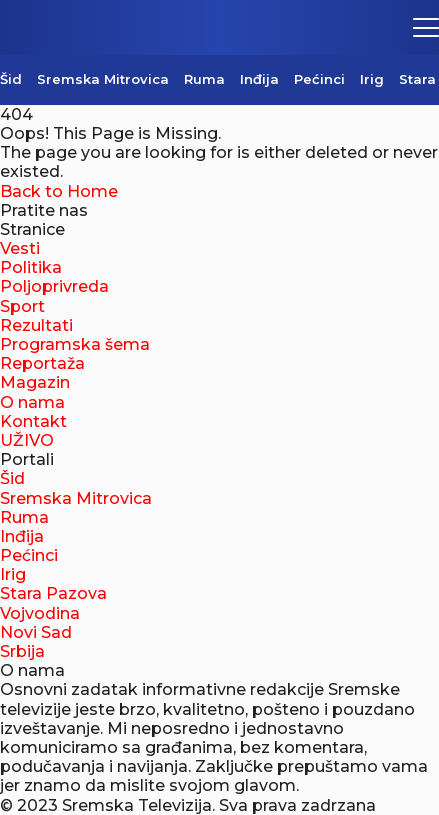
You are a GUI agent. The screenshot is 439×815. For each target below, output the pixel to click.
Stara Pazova (53, 593)
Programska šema (75, 344)
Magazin (35, 382)
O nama (32, 402)
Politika (31, 267)
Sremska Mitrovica (103, 79)
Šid (11, 79)
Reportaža (42, 363)
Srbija (22, 651)
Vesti (20, 248)
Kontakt (33, 421)
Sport (22, 306)
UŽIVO (27, 440)
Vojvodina (40, 613)
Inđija (259, 79)
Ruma (204, 79)
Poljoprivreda (54, 286)
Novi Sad (36, 632)
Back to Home (59, 191)
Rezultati (36, 325)
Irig (372, 79)
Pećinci (319, 79)
